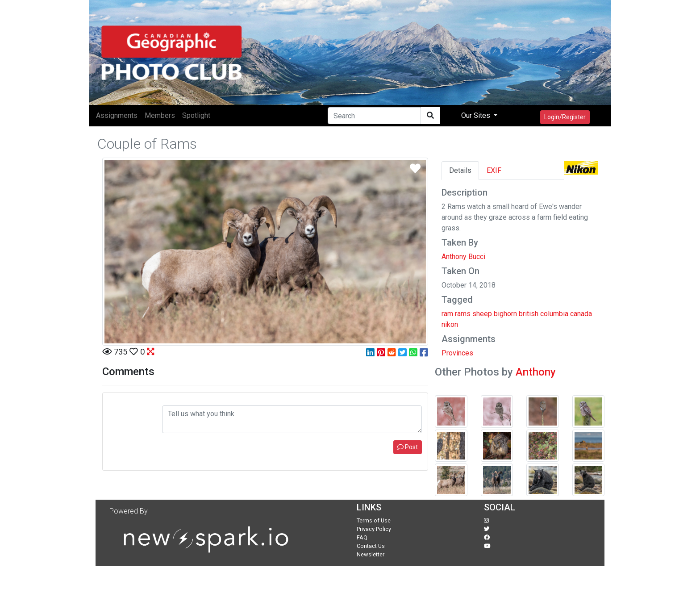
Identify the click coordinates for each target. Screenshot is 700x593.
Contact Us (371, 546)
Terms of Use (374, 520)
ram (447, 314)
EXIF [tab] (494, 170)
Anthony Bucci (463, 257)
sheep (482, 314)
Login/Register (565, 117)
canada (581, 314)
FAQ (362, 537)
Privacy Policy (374, 529)
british (529, 314)
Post (408, 447)
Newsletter (371, 554)
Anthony (536, 372)
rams (463, 314)
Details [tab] (460, 170)
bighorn (505, 314)
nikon (450, 324)
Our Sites (477, 115)
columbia (554, 314)
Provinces (457, 353)
